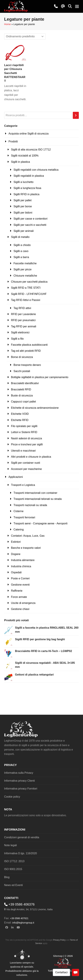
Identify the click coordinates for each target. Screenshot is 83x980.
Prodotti (13, 141)
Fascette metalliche (25, 263)
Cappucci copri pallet (24, 402)
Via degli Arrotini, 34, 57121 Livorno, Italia (29, 909)
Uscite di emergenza (23, 603)
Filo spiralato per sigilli (24, 426)
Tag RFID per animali (24, 326)
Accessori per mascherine (26, 469)
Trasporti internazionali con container (35, 493)
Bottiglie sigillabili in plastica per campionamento (40, 377)
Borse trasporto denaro (27, 365)
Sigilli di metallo (20, 237)
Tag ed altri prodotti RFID (26, 351)
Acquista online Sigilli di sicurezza (29, 134)
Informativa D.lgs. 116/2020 (21, 853)
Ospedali (16, 572)
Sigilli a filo (17, 339)
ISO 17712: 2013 (14, 861)
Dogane (16, 554)
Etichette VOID (20, 414)
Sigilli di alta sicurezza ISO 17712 (31, 150)
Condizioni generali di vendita (22, 837)
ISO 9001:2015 (13, 869)
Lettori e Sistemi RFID (24, 432)
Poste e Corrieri (20, 578)
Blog (7, 877)
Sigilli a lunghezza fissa (27, 188)
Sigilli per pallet (23, 200)
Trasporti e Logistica (23, 485)
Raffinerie (17, 591)
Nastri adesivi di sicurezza (27, 438)
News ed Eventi (13, 885)
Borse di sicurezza (22, 357)
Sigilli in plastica (20, 162)
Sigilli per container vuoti (26, 463)
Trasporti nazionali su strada (30, 505)
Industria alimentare (23, 560)
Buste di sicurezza (22, 396)
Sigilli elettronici (20, 332)
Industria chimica (21, 566)
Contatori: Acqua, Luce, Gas (28, 536)
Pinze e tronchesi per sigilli (27, 444)
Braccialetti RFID (21, 389)
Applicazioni (16, 477)
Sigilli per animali (24, 231)
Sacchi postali (22, 371)
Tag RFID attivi (22, 308)
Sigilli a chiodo (22, 245)
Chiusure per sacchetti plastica (29, 282)
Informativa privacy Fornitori (21, 789)
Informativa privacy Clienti (19, 781)
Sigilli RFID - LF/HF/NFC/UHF (29, 294)
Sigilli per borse (23, 206)
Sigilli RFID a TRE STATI (26, 288)
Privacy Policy (59, 940)
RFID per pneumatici (23, 320)
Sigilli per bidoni (23, 213)
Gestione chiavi (20, 609)
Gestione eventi (20, 585)
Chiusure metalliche (25, 276)
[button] (70, 6)
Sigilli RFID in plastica (27, 194)
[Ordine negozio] (25, 36)
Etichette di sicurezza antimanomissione (35, 408)
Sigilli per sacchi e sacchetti (30, 225)
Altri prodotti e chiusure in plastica (31, 457)
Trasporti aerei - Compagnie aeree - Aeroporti (40, 523)
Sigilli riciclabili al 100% (25, 156)
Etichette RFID (20, 420)
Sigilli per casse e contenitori (31, 219)
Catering (19, 530)
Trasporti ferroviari (24, 517)
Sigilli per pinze (23, 269)
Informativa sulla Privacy (19, 773)
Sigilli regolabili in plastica (29, 176)
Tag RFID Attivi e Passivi (26, 300)
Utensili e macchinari (23, 451)
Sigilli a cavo (21, 251)
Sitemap (58, 956)
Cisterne (19, 511)
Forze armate (19, 597)
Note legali (11, 845)
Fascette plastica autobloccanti (29, 345)
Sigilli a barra (21, 257)
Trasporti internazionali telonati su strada (38, 499)
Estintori (16, 542)
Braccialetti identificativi (25, 383)
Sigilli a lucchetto (24, 182)
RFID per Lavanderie (24, 314)
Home (7, 24)
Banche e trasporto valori (26, 548)
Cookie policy (12, 797)
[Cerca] (76, 115)
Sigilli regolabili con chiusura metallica (36, 170)
